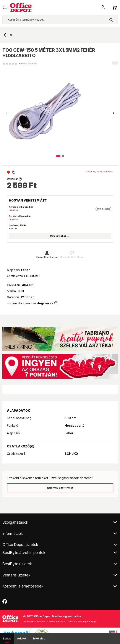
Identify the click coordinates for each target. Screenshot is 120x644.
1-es (10, 35)
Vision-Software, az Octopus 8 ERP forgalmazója (71, 621)
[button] (114, 113)
